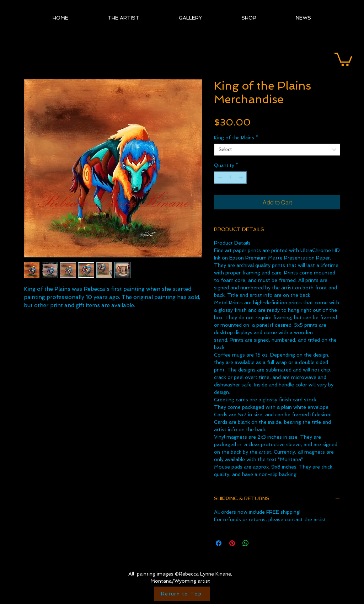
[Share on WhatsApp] (246, 543)
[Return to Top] (182, 594)
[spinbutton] (231, 178)
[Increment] (242, 178)
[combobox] (277, 150)
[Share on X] (259, 543)
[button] (343, 59)
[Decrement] (219, 178)
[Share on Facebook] (219, 543)
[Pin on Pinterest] (232, 543)
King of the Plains (236, 138)
